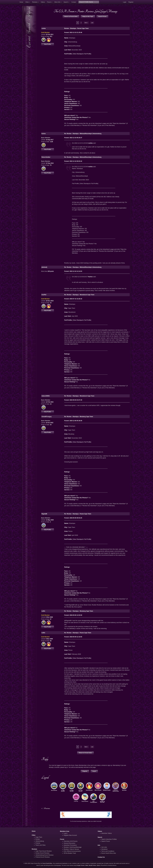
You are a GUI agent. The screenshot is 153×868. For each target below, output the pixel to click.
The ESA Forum (64, 11)
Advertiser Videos (106, 833)
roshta (90, 143)
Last (92, 23)
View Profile (48, 44)
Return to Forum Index (71, 16)
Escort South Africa (47, 863)
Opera (98, 865)
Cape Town (39, 837)
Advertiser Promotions (70, 845)
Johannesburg (40, 841)
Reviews (35, 2)
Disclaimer (104, 849)
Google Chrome (80, 865)
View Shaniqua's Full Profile (82, 54)
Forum (49, 2)
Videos (43, 2)
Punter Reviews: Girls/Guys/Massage (97, 11)
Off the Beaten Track (70, 853)
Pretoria (38, 843)
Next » (86, 23)
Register (131, 2)
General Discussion (69, 843)
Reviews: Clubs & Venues (71, 849)
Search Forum (102, 16)
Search (66, 2)
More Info (57, 2)
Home (21, 2)
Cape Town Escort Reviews (44, 851)
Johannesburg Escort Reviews (44, 855)
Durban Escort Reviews (42, 853)
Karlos (90, 277)
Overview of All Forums (71, 841)
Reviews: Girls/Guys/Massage (73, 847)
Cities (27, 2)
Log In (94, 771)
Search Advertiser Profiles (109, 839)
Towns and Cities (40, 845)
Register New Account (70, 835)
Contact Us (101, 857)
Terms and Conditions (108, 851)
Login (125, 2)
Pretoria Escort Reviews (43, 857)
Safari (87, 865)
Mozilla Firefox (92, 865)
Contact (74, 2)
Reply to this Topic (88, 16)
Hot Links (104, 847)
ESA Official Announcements (72, 851)
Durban (38, 839)
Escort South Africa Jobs (109, 853)
